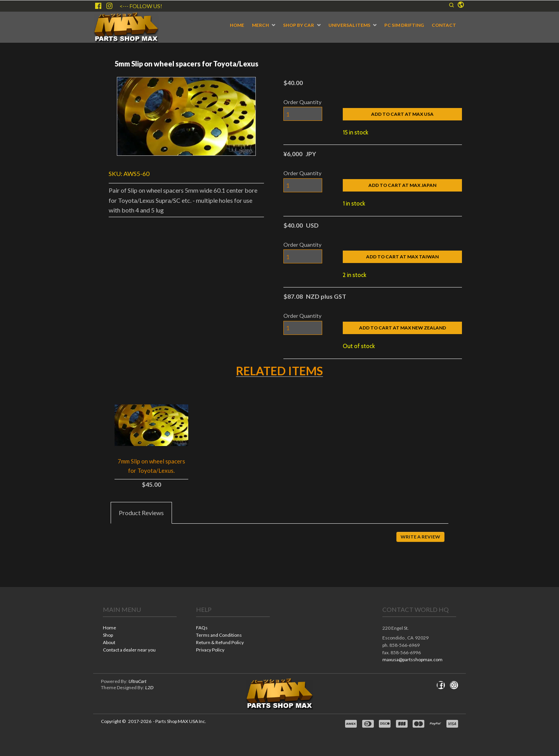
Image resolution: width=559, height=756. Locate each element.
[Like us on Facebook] (98, 6)
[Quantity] (303, 114)
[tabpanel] (279, 542)
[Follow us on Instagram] (109, 6)
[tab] (141, 513)
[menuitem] (237, 25)
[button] (451, 5)
